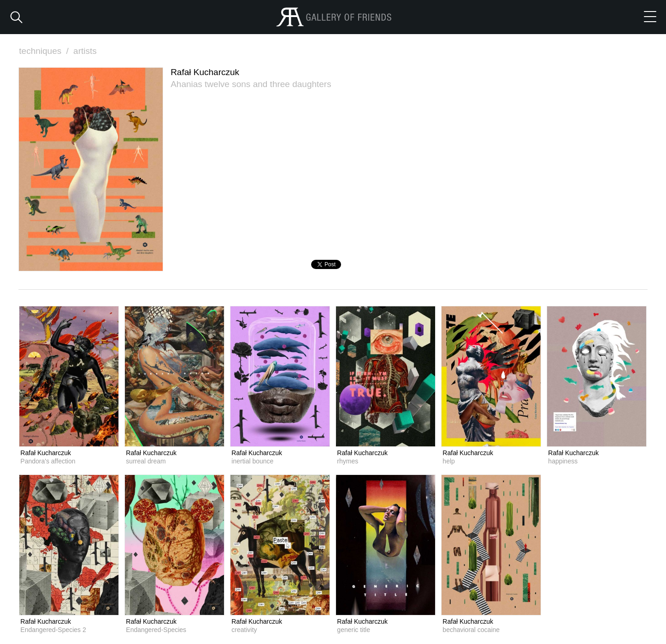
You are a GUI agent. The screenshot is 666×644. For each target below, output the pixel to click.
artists (85, 51)
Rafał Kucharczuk (46, 453)
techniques (45, 51)
